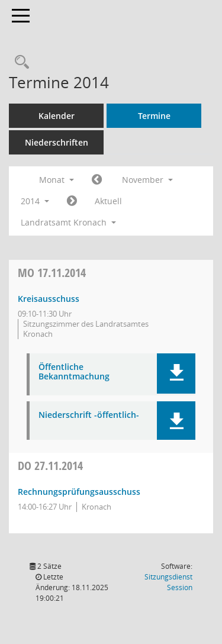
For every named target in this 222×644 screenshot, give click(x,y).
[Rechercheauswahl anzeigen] (19, 62)
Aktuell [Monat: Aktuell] (108, 201)
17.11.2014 (52, 273)
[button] (176, 373)
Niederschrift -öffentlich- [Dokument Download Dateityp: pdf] (89, 415)
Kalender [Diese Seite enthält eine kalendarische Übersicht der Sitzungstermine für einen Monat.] (57, 116)
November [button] (147, 180)
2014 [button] (35, 201)
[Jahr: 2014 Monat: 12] (72, 201)
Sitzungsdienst (168, 582)
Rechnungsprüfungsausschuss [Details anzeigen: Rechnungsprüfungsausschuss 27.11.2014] (79, 492)
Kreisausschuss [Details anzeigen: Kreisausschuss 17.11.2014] (49, 299)
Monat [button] (57, 180)
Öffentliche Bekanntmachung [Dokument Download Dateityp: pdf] (74, 372)
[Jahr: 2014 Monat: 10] (97, 180)
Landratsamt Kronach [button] (68, 222)
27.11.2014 (50, 466)
